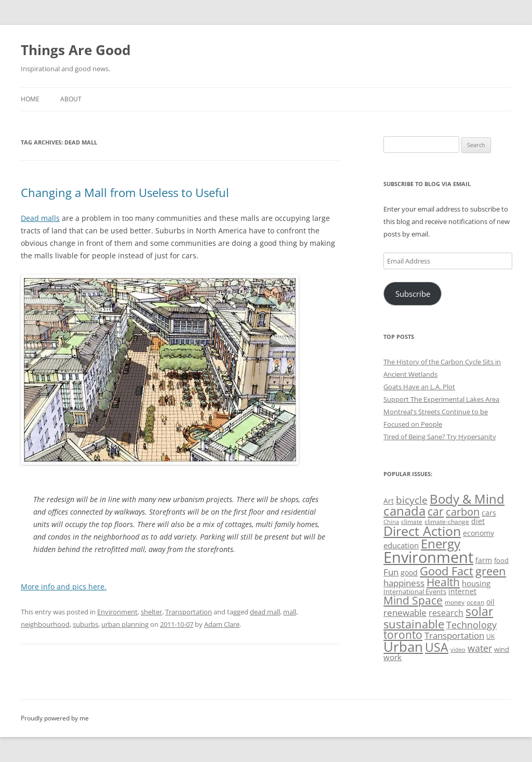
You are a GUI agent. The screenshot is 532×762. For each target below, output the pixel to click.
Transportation (189, 612)
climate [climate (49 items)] (412, 522)
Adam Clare (222, 624)
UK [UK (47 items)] (490, 636)
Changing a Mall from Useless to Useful (125, 192)
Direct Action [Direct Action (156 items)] (422, 531)
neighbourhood (45, 624)
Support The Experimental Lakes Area (441, 399)
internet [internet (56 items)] (462, 591)
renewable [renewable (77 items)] (405, 613)
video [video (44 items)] (458, 649)
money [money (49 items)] (455, 602)
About (71, 99)
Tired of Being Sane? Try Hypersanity (440, 437)
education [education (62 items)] (401, 545)
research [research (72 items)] (446, 613)
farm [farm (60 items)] (484, 560)
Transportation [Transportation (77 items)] (454, 635)
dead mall (265, 612)
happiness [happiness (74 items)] (404, 583)
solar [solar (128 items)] (479, 612)
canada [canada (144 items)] (404, 511)
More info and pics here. (64, 587)
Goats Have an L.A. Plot (419, 387)
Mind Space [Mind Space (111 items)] (413, 600)
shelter (151, 612)
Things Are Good (76, 50)
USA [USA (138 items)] (437, 647)
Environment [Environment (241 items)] (428, 557)
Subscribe (413, 294)
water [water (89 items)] (480, 648)
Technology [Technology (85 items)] (471, 625)
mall (290, 612)
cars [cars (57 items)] (489, 513)
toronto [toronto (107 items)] (403, 635)
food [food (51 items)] (501, 560)
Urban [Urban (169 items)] (403, 647)
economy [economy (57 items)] (478, 533)
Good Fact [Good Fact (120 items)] (447, 571)
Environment (117, 612)
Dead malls (40, 218)
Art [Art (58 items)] (389, 501)
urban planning (125, 624)
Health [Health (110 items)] (443, 582)
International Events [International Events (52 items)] (415, 592)
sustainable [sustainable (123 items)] (414, 624)
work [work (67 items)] (393, 657)
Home (30, 99)
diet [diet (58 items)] (478, 521)
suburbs (85, 624)
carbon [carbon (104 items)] (463, 511)
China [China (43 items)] (391, 522)
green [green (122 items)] (491, 571)
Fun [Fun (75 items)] (391, 572)
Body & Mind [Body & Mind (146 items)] (467, 499)
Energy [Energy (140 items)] (441, 544)
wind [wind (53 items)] (502, 649)
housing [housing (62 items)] (476, 583)
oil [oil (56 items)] (490, 602)
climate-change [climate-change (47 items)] (447, 522)
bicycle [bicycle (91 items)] (412, 500)
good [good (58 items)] (409, 573)
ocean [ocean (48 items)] (475, 602)
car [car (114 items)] (436, 511)
